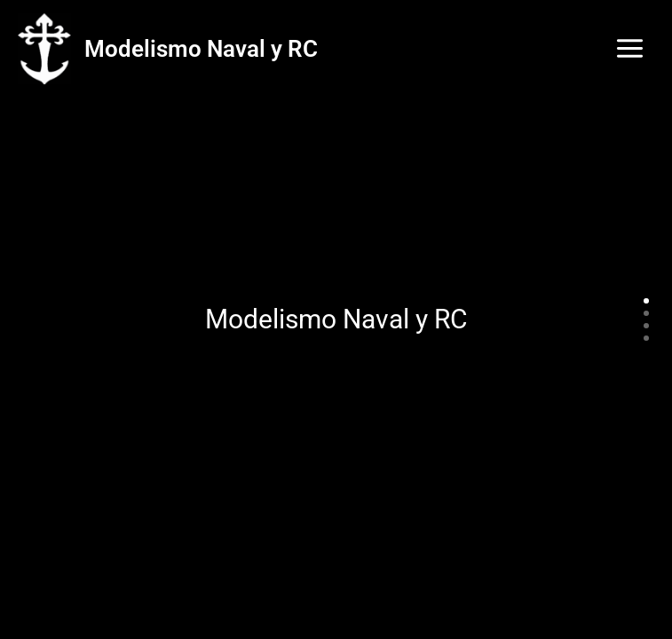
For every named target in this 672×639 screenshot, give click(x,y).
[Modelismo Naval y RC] (44, 49)
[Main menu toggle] (630, 48)
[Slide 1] (646, 301)
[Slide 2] (646, 313)
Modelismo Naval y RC (201, 48)
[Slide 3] (646, 326)
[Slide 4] (646, 338)
